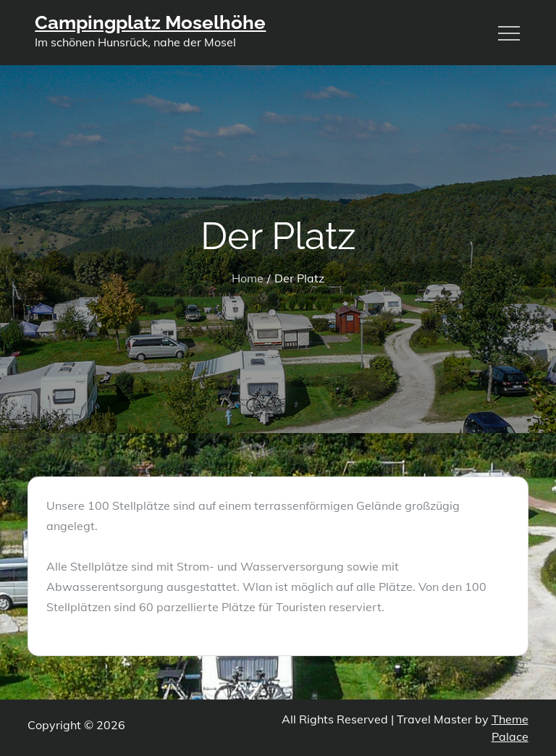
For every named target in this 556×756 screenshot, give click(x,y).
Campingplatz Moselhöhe (150, 22)
